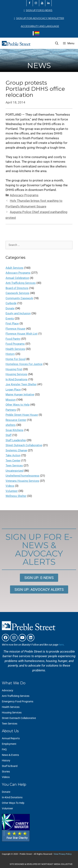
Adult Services (14, 268)
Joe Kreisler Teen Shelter (21, 384)
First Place (12, 324)
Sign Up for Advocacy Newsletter (40, 18)
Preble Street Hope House (22, 415)
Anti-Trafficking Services (21, 283)
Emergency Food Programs (18, 701)
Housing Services (16, 374)
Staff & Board (10, 766)
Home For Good (16, 359)
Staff (9, 435)
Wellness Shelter (16, 496)
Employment (9, 744)
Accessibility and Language (40, 26)
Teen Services (14, 466)
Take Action (13, 455)
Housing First (14, 369)
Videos (10, 486)
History (10, 354)
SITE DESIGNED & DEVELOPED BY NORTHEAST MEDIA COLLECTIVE (41, 864)
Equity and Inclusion (18, 313)
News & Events (10, 755)
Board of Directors (17, 288)
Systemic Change (16, 450)
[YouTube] (42, 3)
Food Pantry (13, 339)
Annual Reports (11, 738)
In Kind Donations (17, 379)
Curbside (11, 303)
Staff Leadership (16, 440)
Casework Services (17, 293)
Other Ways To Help (13, 803)
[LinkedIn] (48, 3)
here (61, 645)
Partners (11, 410)
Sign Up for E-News (39, 10)
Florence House (15, 329)
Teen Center (13, 461)
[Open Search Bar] (57, 43)
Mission (11, 400)
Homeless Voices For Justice (24, 364)
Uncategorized (14, 471)
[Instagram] (36, 3)
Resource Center (16, 420)
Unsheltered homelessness (22, 476)
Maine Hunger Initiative (20, 395)
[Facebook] (30, 3)
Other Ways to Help (18, 405)
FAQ (4, 749)
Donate (10, 308)
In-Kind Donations (12, 797)
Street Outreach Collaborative (24, 445)
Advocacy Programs (24, 195)
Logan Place (13, 390)
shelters (11, 425)
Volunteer (12, 491)
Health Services (15, 349)
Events (10, 319)
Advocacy (8, 690)
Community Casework (19, 298)
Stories (6, 772)
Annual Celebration (17, 278)
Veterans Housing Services (22, 481)
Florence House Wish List (22, 334)
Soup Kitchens (14, 430)
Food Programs (15, 344)
